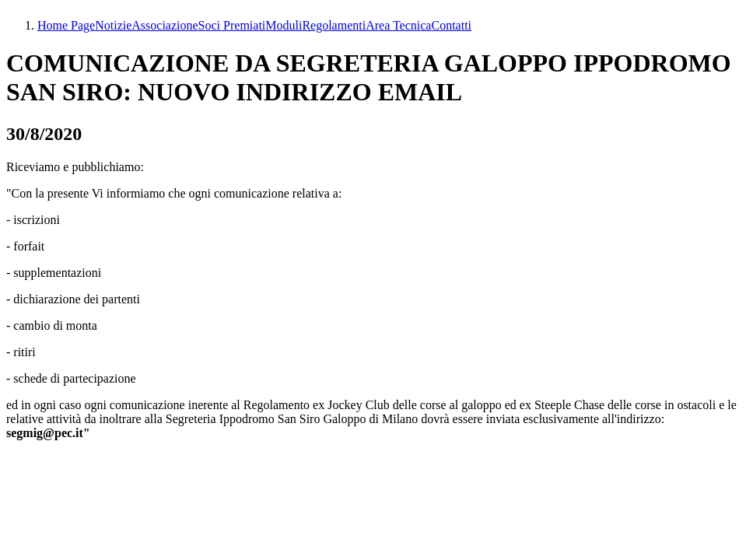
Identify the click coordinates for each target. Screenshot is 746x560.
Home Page (66, 25)
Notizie (113, 25)
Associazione (165, 25)
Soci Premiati (232, 25)
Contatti (451, 25)
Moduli (284, 25)
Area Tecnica (398, 25)
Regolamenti (334, 25)
